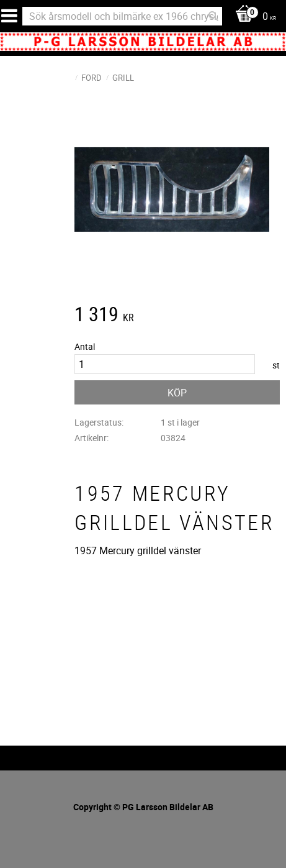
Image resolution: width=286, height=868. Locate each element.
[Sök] (213, 16)
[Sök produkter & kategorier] (122, 16)
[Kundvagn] (252, 17)
